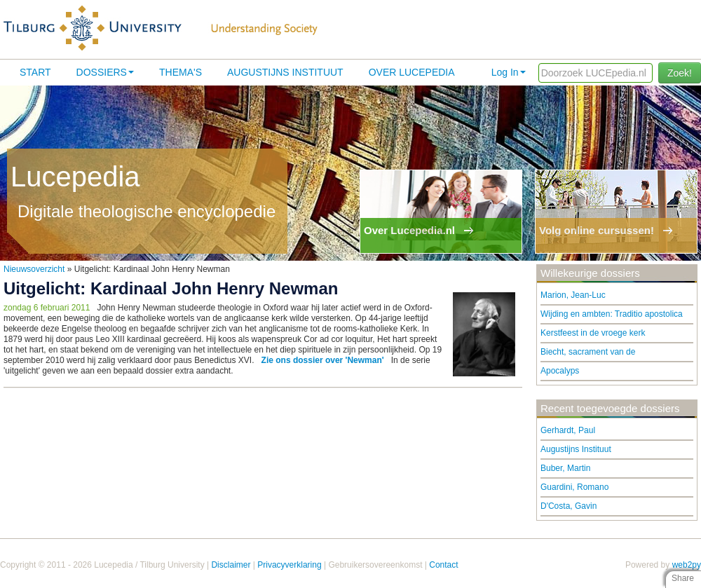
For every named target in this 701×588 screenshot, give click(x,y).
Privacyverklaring (289, 565)
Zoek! (680, 73)
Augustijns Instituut (285, 72)
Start (35, 72)
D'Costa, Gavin (569, 506)
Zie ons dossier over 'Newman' (323, 360)
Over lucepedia (412, 72)
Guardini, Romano (574, 487)
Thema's (181, 72)
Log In (509, 72)
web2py (687, 565)
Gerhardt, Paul (568, 430)
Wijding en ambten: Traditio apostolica (612, 314)
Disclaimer (231, 565)
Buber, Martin (565, 468)
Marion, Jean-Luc (573, 295)
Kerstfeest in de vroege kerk (593, 333)
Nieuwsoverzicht (34, 269)
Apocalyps (560, 371)
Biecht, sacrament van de (588, 352)
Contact (443, 565)
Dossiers (105, 72)
